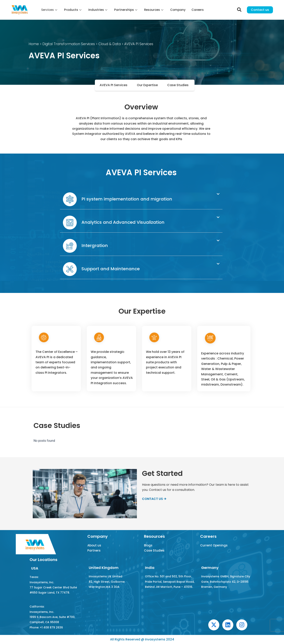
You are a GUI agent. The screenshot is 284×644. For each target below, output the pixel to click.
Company (178, 10)
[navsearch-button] (239, 10)
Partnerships (126, 10)
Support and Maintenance (101, 269)
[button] (141, 199)
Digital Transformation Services (69, 44)
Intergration (85, 246)
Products (73, 10)
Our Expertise (147, 85)
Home (34, 44)
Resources (154, 10)
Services (50, 10)
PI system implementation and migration (118, 199)
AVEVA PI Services (114, 85)
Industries (98, 10)
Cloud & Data (109, 44)
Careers (198, 10)
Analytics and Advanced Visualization (114, 222)
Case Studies (178, 85)
